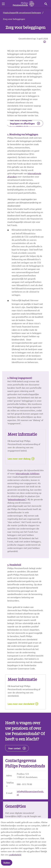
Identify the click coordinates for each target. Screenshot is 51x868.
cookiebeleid (15, 855)
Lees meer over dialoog (19, 459)
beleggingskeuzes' (17, 499)
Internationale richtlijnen (28, 473)
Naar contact (14, 748)
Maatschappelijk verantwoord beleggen (22, 12)
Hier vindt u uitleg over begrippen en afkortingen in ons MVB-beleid (22, 123)
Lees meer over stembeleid (21, 704)
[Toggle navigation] (3, 4)
